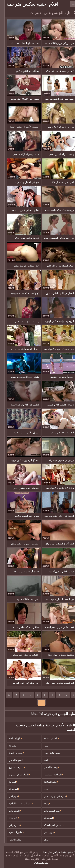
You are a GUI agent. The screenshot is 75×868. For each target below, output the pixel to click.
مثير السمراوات (49, 811)
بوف (43, 840)
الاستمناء (10, 789)
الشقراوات (11, 811)
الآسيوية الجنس (13, 760)
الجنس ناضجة (47, 738)
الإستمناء (45, 818)
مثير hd (9, 746)
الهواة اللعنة (11, 738)
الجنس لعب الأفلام (50, 825)
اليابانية (9, 782)
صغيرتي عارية (13, 753)
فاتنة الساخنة (47, 782)
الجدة (43, 789)
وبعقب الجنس (48, 767)
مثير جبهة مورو (13, 767)
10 (5, 695)
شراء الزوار (37, 862)
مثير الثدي (46, 832)
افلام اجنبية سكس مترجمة (29, 4)
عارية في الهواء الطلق (52, 796)
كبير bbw (10, 818)
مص (43, 746)
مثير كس (10, 796)
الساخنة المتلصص (50, 775)
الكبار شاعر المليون (16, 775)
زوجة (43, 804)
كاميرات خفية (12, 832)
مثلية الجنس (12, 840)
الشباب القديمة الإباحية (17, 804)
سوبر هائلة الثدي (49, 753)
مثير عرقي (11, 825)
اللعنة (43, 760)
